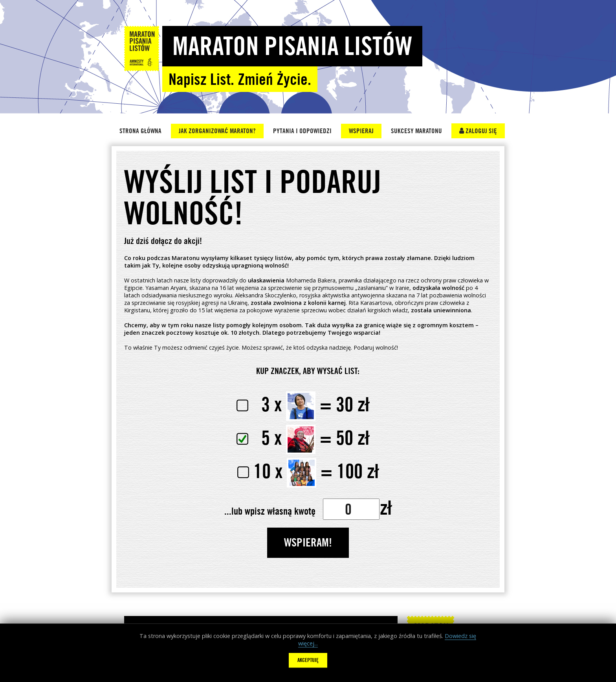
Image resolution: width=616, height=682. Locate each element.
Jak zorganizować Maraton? (217, 131)
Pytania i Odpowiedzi (302, 131)
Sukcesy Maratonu (416, 131)
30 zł (303, 404)
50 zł (303, 437)
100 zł (308, 471)
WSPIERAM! (308, 542)
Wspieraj (361, 131)
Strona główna (140, 131)
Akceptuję (308, 660)
